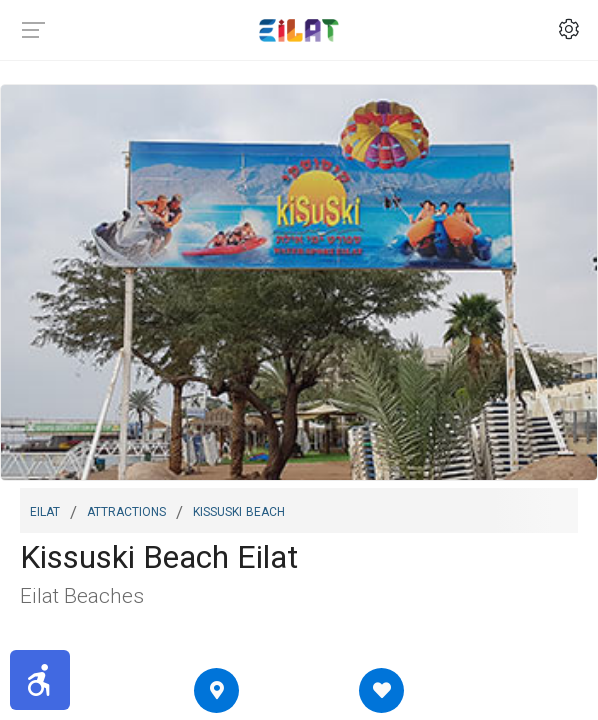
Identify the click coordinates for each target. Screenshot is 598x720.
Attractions (126, 510)
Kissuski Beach (239, 510)
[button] (40, 680)
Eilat (45, 510)
